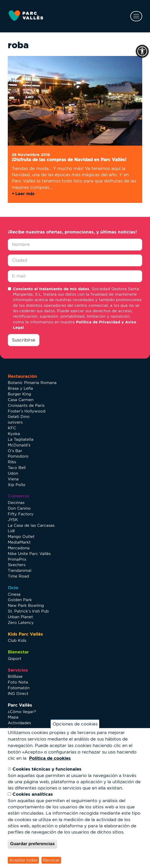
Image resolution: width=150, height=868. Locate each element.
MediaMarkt (19, 542)
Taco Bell (17, 468)
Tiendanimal (20, 570)
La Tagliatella (21, 439)
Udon (13, 473)
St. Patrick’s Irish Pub (28, 611)
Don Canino (19, 508)
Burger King (19, 394)
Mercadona (19, 548)
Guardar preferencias (32, 844)
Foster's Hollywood (27, 411)
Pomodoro (18, 456)
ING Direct (18, 693)
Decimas (16, 503)
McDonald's (19, 445)
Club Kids (17, 640)
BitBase (15, 676)
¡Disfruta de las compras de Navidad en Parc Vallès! (69, 159)
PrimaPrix (17, 559)
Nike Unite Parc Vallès (29, 554)
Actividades (19, 723)
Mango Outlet (21, 536)
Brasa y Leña (20, 388)
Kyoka (14, 434)
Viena (13, 479)
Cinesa (14, 594)
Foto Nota (18, 682)
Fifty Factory (21, 514)
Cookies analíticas (33, 794)
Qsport (15, 659)
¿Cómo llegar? (22, 712)
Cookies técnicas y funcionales (47, 769)
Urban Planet (20, 617)
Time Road (18, 576)
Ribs (12, 462)
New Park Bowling (26, 605)
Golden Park (20, 600)
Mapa (13, 717)
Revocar (51, 860)
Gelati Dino (19, 417)
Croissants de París (26, 405)
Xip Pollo (17, 485)
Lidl (11, 531)
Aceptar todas (23, 860)
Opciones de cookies (75, 724)
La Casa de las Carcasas (31, 525)
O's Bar (15, 451)
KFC (12, 428)
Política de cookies (50, 758)
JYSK (13, 520)
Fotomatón (19, 688)
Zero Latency (21, 622)
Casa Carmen (21, 400)
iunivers (15, 422)
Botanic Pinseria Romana (32, 383)
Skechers (17, 565)
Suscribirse (24, 340)
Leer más (25, 194)
